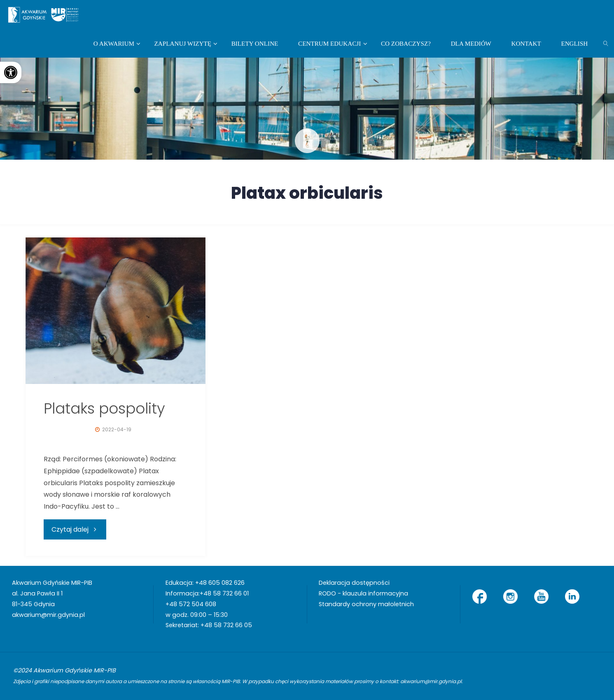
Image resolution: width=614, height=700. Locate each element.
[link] (11, 72)
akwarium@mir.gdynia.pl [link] (48, 615)
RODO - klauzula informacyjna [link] (363, 593)
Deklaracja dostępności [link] (354, 583)
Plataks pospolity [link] (104, 408)
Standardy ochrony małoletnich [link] (366, 604)
